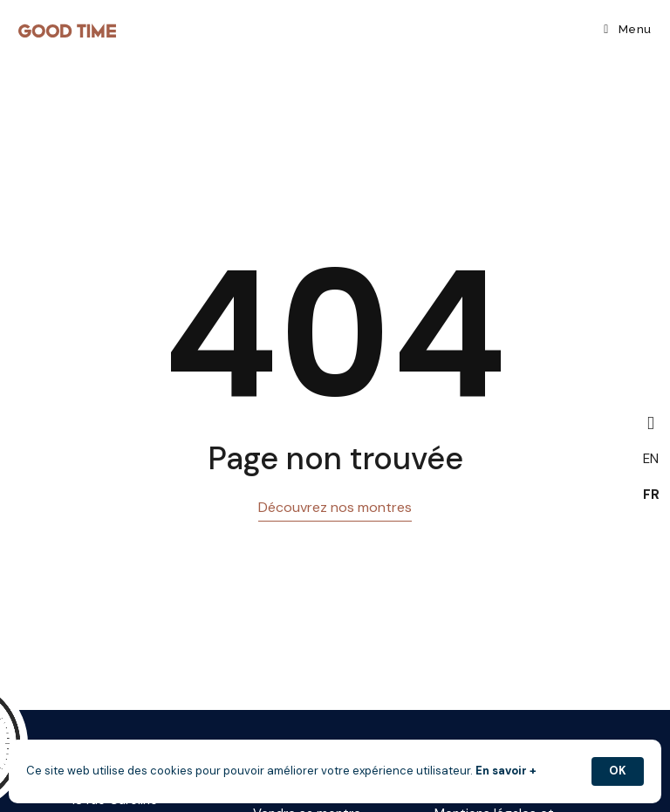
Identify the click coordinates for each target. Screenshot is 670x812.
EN (651, 459)
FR (651, 495)
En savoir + (506, 771)
